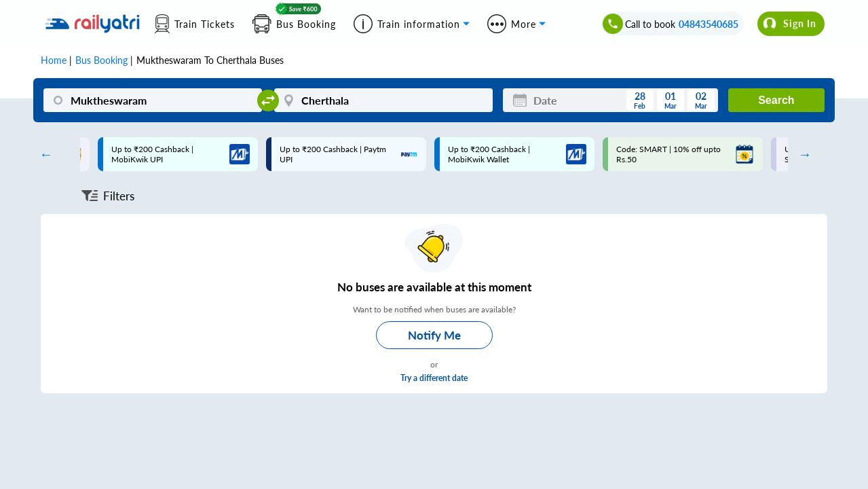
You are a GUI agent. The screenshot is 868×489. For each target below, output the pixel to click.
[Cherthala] (383, 100)
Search (776, 100)
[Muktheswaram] (153, 100)
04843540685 (709, 24)
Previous (43, 154)
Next (801, 154)
